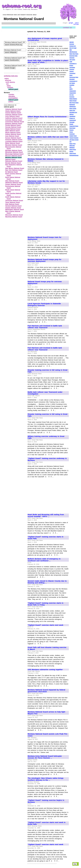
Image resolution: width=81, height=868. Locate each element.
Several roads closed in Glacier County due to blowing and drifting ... (47, 582)
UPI (70, 142)
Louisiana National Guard (14, 141)
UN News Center (74, 140)
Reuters (72, 130)
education (12, 96)
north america (10, 82)
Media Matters (73, 99)
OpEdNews (72, 116)
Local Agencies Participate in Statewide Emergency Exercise (44, 305)
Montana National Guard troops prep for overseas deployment (44, 260)
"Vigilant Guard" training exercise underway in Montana (47, 459)
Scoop (71, 132)
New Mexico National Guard (15, 168)
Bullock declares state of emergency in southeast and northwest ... (44, 560)
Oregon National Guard (13, 184)
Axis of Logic (73, 48)
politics (11, 102)
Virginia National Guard (13, 208)
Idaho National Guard (12, 131)
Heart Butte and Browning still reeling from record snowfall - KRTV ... (46, 516)
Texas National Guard (13, 202)
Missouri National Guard (13, 156)
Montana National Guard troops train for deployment (44, 238)
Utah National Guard (12, 204)
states (9, 86)
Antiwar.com (73, 46)
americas (8, 80)
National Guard (10, 159)
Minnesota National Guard (14, 152)
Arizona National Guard (13, 113)
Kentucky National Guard (14, 140)
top (75, 864)
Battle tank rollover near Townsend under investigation (45, 393)
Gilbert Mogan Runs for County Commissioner (47, 117)
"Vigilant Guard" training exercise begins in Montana (46, 801)
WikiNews (72, 148)
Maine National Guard (13, 143)
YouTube (76, 24)
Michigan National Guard (14, 150)
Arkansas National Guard (14, 115)
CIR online (72, 60)
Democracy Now (74, 77)
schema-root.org (11, 76)
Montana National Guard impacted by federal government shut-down (46, 691)
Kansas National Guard (13, 138)
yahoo (77, 23)
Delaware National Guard (14, 124)
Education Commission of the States (73, 81)
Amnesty (72, 44)
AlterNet (72, 42)
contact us (67, 28)
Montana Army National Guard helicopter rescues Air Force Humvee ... (45, 757)
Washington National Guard (15, 209)
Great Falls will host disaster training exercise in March (47, 648)
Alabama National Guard (14, 109)
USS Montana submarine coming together (45, 670)
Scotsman (72, 134)
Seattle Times (73, 136)
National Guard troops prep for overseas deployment (45, 282)
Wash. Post (72, 144)
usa (7, 84)
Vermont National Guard (13, 206)
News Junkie (73, 109)
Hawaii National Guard (13, 129)
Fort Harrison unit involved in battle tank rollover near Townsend (45, 327)
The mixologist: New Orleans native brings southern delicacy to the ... (46, 779)
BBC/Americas (73, 52)
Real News (72, 128)
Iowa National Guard (12, 136)
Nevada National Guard (13, 163)
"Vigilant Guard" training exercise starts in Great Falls (45, 538)
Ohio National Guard (12, 181)
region (7, 78)
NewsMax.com (73, 113)
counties (11, 94)
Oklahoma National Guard (14, 183)
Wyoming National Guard (14, 217)
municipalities (13, 98)
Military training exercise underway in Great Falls (46, 437)
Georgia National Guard (13, 127)
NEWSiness (73, 107)
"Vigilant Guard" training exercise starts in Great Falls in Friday (45, 604)
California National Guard (14, 118)
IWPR (71, 89)
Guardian (72, 85)
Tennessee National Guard (14, 201)
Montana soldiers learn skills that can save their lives (48, 138)
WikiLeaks (72, 146)
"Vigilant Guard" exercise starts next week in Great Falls (47, 823)
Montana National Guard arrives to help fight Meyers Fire (46, 713)
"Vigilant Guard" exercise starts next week (45, 625)
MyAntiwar (72, 105)
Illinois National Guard (13, 132)
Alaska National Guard (13, 111)
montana (10, 87)
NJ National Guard (12, 172)
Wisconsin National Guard (14, 215)
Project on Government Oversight (73, 120)
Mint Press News (74, 103)
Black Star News (74, 54)
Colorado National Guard (14, 120)
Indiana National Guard (13, 134)
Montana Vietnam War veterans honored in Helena (46, 160)
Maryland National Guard (14, 145)
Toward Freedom (74, 138)
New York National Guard (14, 170)
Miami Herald (73, 101)
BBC (71, 50)
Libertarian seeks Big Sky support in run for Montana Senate (46, 182)
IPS (70, 87)
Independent (73, 91)
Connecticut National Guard (15, 122)
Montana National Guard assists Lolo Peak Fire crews (47, 735)
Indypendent (73, 93)
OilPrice (72, 115)
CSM (71, 62)
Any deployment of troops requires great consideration (45, 39)
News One (72, 111)
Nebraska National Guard (14, 161)
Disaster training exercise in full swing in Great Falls (47, 371)
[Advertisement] (47, 97)
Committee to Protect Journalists (73, 66)
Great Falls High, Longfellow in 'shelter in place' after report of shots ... (48, 61)
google (71, 23)
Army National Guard (12, 116)
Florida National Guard (13, 125)
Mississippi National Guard (14, 154)
